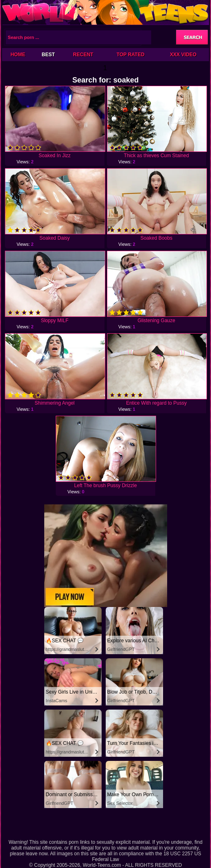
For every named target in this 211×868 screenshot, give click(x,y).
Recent (83, 55)
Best (48, 55)
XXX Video (183, 55)
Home (18, 55)
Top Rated (131, 55)
